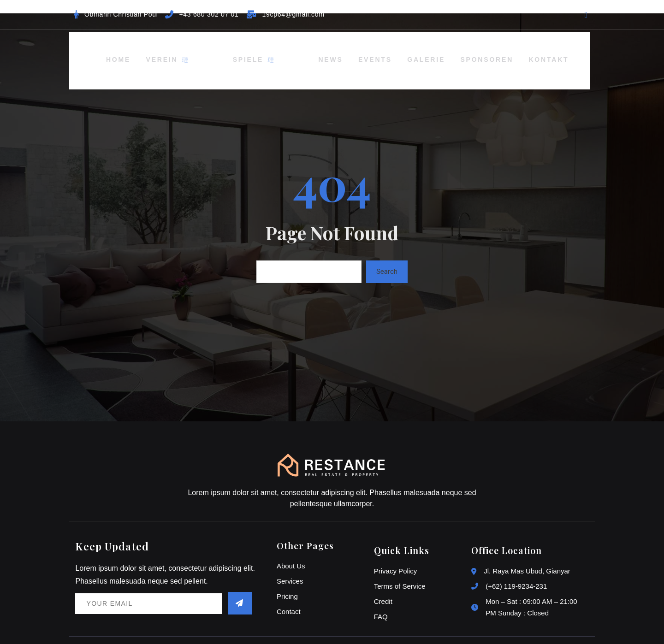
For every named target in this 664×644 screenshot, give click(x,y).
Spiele (250, 51)
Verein (190, 51)
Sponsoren (466, 51)
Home (139, 51)
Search (387, 254)
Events (349, 51)
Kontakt (531, 51)
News (301, 51)
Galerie (403, 51)
